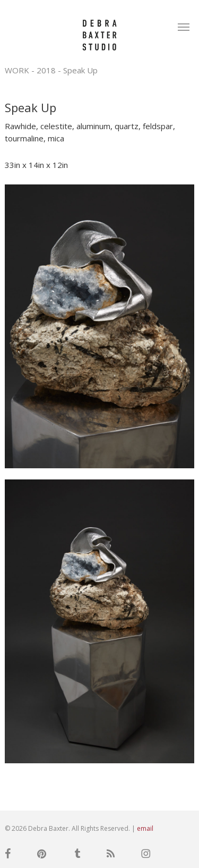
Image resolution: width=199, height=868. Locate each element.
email (145, 828)
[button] (184, 27)
